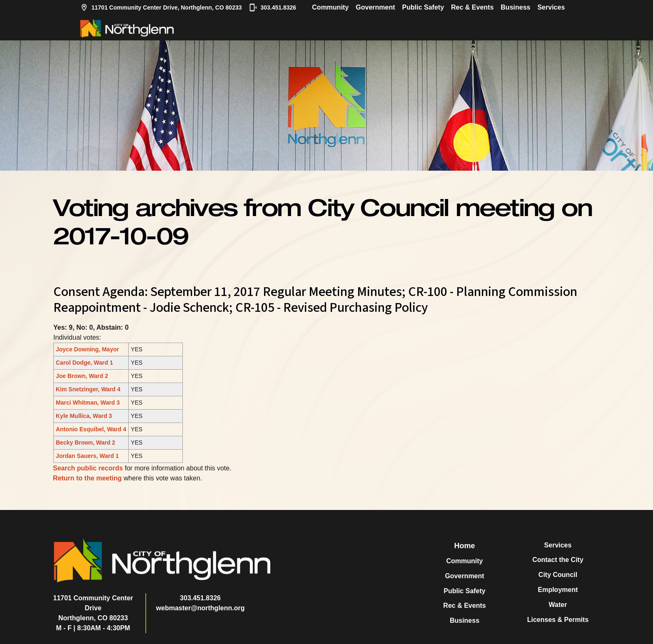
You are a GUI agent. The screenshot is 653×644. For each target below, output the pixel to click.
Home (464, 546)
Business (515, 7)
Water (558, 605)
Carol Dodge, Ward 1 (84, 363)
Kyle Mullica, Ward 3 (84, 416)
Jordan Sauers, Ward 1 (87, 456)
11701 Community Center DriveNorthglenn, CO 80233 (93, 608)
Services (551, 7)
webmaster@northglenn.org (201, 608)
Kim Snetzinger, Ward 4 (88, 389)
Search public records (88, 468)
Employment (558, 590)
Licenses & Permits (558, 620)
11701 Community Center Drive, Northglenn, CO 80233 (161, 7)
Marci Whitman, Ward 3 (88, 403)
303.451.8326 (273, 7)
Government (375, 7)
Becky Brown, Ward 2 (86, 443)
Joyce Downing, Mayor (87, 349)
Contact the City (558, 560)
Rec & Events (472, 7)
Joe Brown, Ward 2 (82, 376)
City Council (558, 575)
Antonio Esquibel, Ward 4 (91, 429)
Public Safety (423, 7)
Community (330, 7)
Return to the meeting (87, 478)
